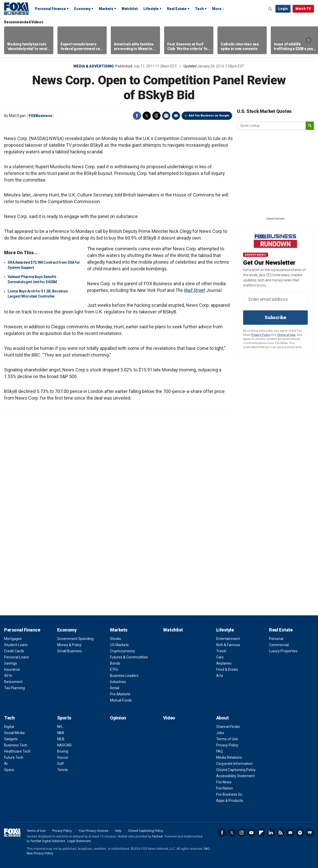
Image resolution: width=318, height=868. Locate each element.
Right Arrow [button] (309, 40)
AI (6, 764)
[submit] (310, 126)
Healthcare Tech (17, 751)
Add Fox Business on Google (209, 116)
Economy (82, 9)
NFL (60, 727)
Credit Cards (14, 651)
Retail (115, 688)
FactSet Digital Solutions (48, 841)
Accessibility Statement (235, 776)
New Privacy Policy (40, 853)
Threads (156, 116)
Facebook (137, 116)
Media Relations (229, 757)
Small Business (69, 651)
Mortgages (13, 639)
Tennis (63, 770)
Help (118, 831)
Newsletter (290, 833)
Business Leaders (124, 676)
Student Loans (16, 645)
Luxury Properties (283, 651)
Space (9, 770)
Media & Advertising (93, 66)
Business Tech (16, 745)
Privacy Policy (261, 335)
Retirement (13, 682)
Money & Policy (69, 645)
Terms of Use (286, 335)
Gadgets (11, 739)
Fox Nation (225, 788)
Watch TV (303, 9)
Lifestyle (151, 9)
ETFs (114, 669)
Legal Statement (79, 841)
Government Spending (75, 639)
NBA (61, 733)
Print (166, 116)
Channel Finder (228, 727)
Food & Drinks (227, 669)
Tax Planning (14, 688)
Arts (220, 676)
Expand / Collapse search (270, 9)
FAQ (220, 751)
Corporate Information (234, 764)
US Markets (119, 645)
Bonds (115, 663)
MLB (61, 739)
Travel (221, 651)
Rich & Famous (228, 645)
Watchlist (130, 9)
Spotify (300, 833)
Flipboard (261, 833)
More (217, 9)
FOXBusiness (40, 116)
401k (8, 676)
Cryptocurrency (122, 651)
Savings (11, 663)
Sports (64, 718)
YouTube (251, 833)
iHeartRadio (310, 833)
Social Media (14, 733)
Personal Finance (50, 9)
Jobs (220, 733)
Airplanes (224, 663)
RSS (281, 833)
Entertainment (228, 639)
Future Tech (14, 757)
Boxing (63, 751)
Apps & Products (230, 801)
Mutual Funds (121, 700)
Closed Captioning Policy (236, 770)
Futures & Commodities (129, 657)
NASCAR (64, 745)
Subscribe (275, 317)
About (222, 718)
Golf (61, 764)
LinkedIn (271, 833)
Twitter (147, 116)
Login (283, 9)
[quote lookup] (272, 126)
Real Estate (177, 9)
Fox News (224, 782)
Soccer (63, 757)
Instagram (242, 833)
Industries (118, 682)
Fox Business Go (229, 794)
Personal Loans (17, 657)
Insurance (12, 669)
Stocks (116, 639)
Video (169, 718)
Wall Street (195, 290)
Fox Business (16, 8)
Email (176, 116)
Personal (276, 639)
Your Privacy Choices (93, 831)
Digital (9, 727)
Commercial (279, 645)
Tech (199, 9)
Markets (106, 9)
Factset (157, 836)
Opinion (118, 718)
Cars (220, 657)
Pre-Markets (120, 694)
